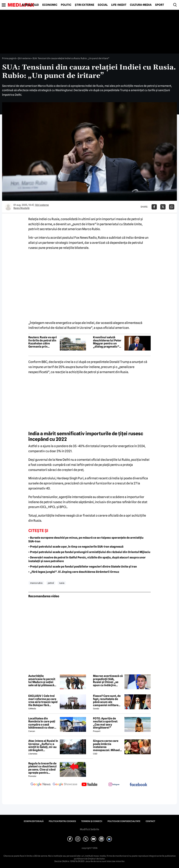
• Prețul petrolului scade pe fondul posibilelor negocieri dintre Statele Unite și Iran (83, 567)
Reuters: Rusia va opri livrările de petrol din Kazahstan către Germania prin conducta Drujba (43, 342)
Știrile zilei (30, 5)
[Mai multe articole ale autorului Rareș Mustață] (8, 207)
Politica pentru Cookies (62, 821)
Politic (66, 5)
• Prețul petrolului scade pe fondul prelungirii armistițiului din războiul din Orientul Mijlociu (89, 552)
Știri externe (85, 5)
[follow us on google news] (41, 785)
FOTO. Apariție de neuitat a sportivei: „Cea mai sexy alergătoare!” (105, 723)
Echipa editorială (34, 821)
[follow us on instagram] (114, 785)
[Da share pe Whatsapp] (172, 207)
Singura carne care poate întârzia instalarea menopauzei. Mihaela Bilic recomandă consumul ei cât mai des (107, 745)
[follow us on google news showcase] (65, 785)
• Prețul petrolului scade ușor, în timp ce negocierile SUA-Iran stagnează (76, 547)
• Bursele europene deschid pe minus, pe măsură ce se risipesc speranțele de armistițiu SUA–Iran (86, 540)
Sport (160, 5)
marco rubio (36, 583)
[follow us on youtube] (89, 785)
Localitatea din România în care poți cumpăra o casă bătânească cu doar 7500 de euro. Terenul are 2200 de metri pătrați (43, 723)
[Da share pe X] (163, 207)
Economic (50, 5)
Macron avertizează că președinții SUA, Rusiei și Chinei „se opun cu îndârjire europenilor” (108, 681)
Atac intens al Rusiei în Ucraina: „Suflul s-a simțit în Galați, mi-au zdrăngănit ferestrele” (43, 745)
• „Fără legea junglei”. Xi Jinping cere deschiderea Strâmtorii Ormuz (74, 572)
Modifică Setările (89, 829)
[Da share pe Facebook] (154, 207)
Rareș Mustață (22, 208)
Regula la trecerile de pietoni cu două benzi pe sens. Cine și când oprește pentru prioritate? (42, 768)
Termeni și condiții (92, 821)
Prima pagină (9, 58)
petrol (51, 583)
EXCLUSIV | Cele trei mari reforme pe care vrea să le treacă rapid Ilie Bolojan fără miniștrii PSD (43, 701)
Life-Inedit (119, 5)
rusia (62, 583)
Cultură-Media (141, 5)
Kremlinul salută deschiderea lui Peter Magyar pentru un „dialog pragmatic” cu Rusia (107, 342)
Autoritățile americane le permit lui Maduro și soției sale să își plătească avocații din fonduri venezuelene (42, 681)
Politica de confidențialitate (124, 821)
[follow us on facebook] (138, 785)
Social (103, 5)
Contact (150, 821)
